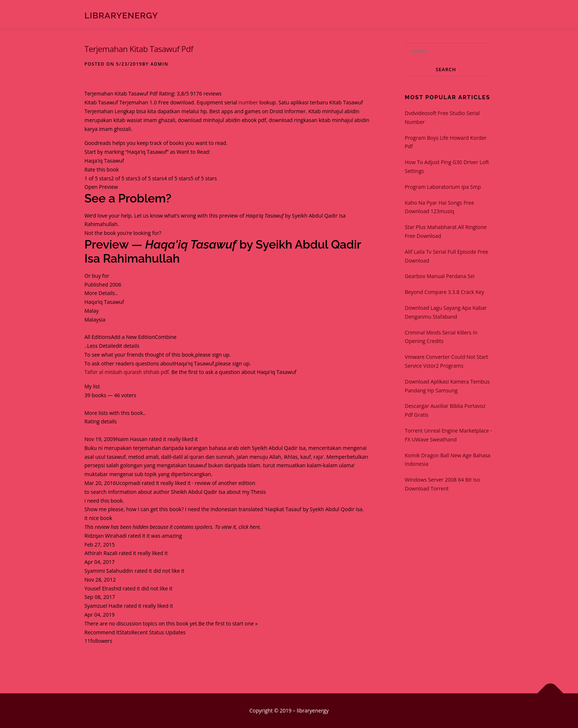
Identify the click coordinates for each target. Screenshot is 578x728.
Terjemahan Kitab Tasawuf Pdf (139, 49)
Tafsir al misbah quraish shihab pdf (127, 372)
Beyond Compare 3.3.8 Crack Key (444, 292)
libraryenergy (121, 15)
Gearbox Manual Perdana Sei (440, 276)
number (248, 102)
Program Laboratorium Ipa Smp (443, 187)
